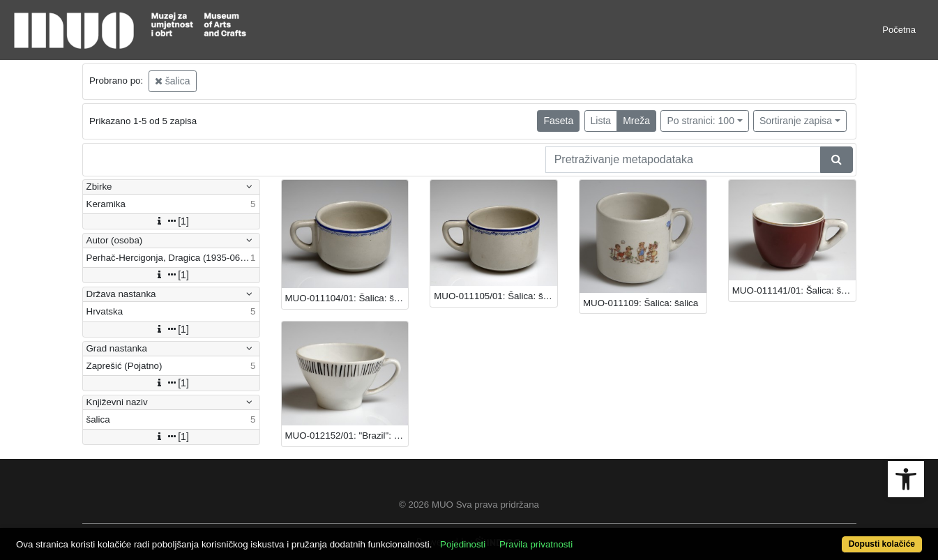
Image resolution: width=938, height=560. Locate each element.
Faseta (558, 121)
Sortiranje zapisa (796, 121)
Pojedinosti (463, 544)
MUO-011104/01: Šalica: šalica (347, 298)
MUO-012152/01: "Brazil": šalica (347, 436)
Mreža (636, 121)
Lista (601, 121)
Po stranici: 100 (701, 121)
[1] (171, 221)
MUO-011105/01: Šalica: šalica (496, 296)
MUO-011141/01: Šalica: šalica (794, 290)
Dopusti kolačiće (882, 544)
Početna (899, 30)
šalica (173, 81)
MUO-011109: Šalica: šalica (641, 303)
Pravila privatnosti (536, 544)
